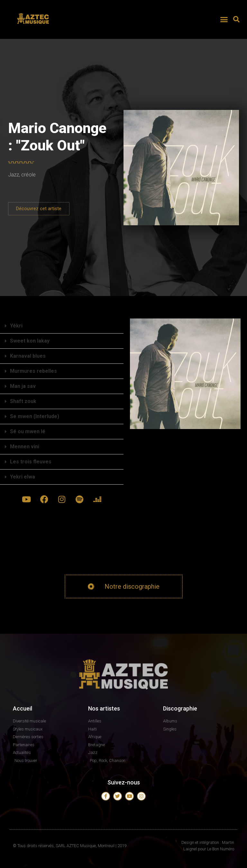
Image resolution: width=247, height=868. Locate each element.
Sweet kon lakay (30, 341)
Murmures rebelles (33, 371)
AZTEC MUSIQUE (34, 27)
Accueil (23, 708)
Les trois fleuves (31, 462)
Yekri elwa (23, 477)
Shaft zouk (23, 401)
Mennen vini (25, 447)
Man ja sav (23, 386)
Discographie (180, 708)
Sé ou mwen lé (28, 431)
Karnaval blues (28, 356)
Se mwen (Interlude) (35, 416)
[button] (224, 19)
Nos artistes (104, 708)
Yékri (16, 326)
